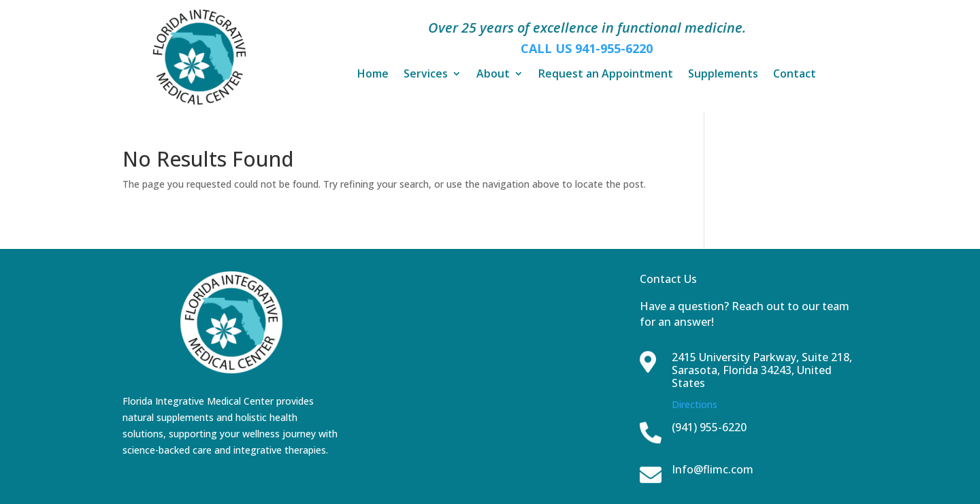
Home (373, 75)
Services (426, 75)
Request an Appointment (606, 75)
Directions (695, 404)
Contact (795, 75)
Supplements (723, 75)
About (493, 75)
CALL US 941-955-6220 (587, 48)
